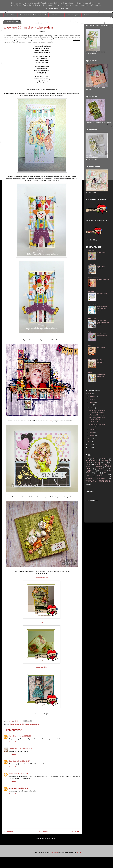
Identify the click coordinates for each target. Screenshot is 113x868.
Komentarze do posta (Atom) (46, 839)
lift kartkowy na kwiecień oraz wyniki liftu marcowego (97, 420)
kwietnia (92, 408)
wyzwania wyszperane (97, 478)
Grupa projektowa (56, 15)
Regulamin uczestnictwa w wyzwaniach (33, 15)
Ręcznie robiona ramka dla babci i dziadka (102, 309)
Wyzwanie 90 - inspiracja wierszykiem (97, 425)
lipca (91, 399)
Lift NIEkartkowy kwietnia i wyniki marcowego (97, 411)
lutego (92, 432)
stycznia (92, 435)
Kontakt (86, 15)
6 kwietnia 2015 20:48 (21, 774)
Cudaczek (91, 264)
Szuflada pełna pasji (95, 359)
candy (88, 459)
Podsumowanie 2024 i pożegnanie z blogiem (103, 322)
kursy (105, 463)
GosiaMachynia (93, 278)
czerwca (92, 402)
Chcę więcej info (51, 9)
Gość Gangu (97, 463)
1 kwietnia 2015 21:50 (24, 736)
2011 (90, 447)
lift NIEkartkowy (101, 465)
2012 (90, 444)
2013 (90, 442)
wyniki (22, 724)
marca (92, 429)
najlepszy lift (91, 471)
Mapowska (92, 291)
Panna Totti (92, 318)
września (93, 396)
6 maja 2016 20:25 (22, 788)
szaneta (42, 622)
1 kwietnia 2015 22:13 (29, 748)
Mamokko (12, 736)
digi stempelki (91, 461)
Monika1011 (104, 469)
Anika (11, 774)
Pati (89, 332)
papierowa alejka (42, 667)
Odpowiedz (13, 742)
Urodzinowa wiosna (103, 280)
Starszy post (75, 831)
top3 (106, 473)
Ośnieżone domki (102, 293)
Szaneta (12, 761)
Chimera (91, 251)
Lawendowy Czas (42, 577)
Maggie (89, 467)
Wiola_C (91, 373)
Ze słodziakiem (101, 253)
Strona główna (11, 15)
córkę (51, 421)
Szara (98, 473)
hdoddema (54, 852)
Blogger (79, 852)
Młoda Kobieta (14, 724)
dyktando (88, 463)
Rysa (90, 346)
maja (91, 405)
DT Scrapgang (103, 461)
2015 (90, 394)
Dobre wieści (101, 347)
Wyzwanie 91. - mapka (97, 415)
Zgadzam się (65, 9)
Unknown (12, 788)
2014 (90, 439)
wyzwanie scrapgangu (32, 724)
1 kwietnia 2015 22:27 (22, 761)
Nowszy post (9, 831)
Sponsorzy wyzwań (73, 15)
